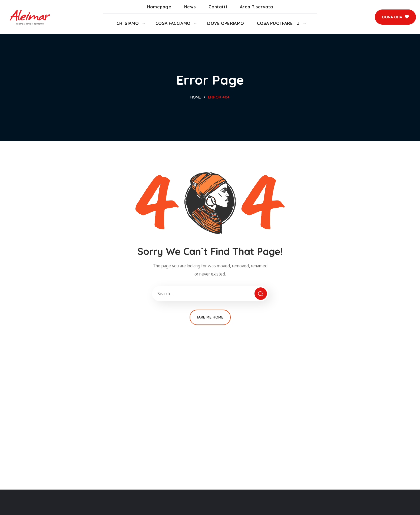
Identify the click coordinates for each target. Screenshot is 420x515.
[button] (395, 17)
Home (196, 97)
